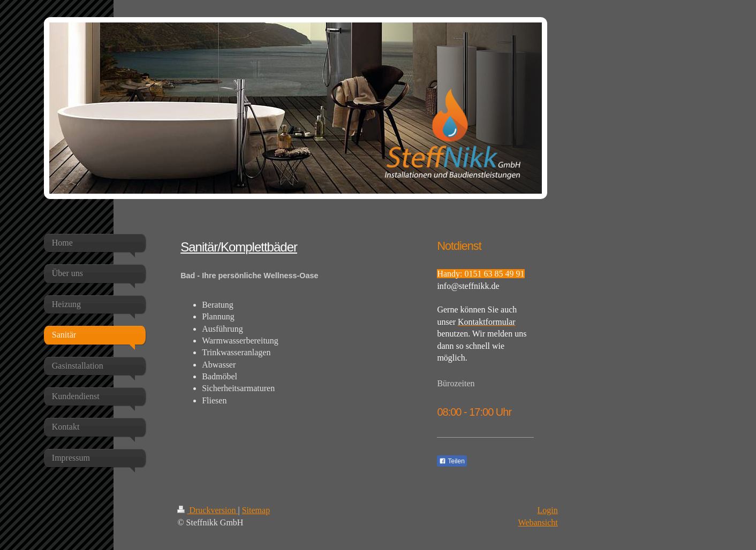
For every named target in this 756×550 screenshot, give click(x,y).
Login (548, 510)
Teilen (452, 461)
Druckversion (207, 510)
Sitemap (256, 510)
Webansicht (538, 522)
